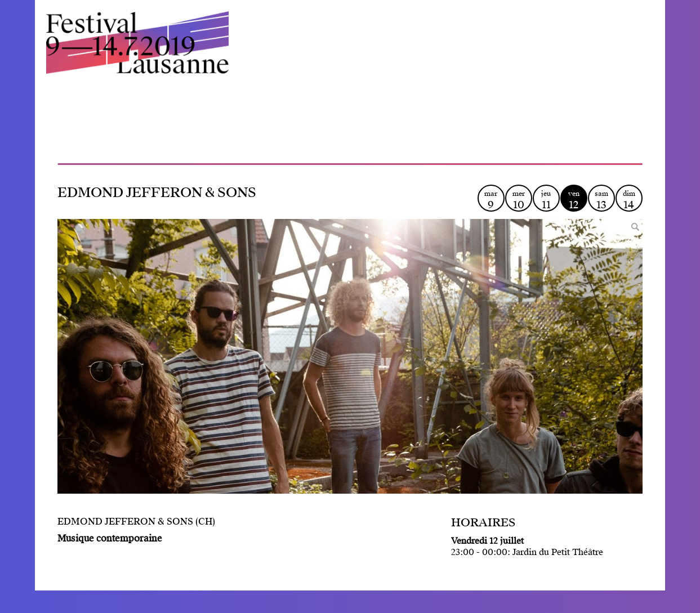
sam (601, 200)
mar (491, 200)
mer (519, 200)
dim (629, 200)
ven (574, 200)
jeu (546, 200)
